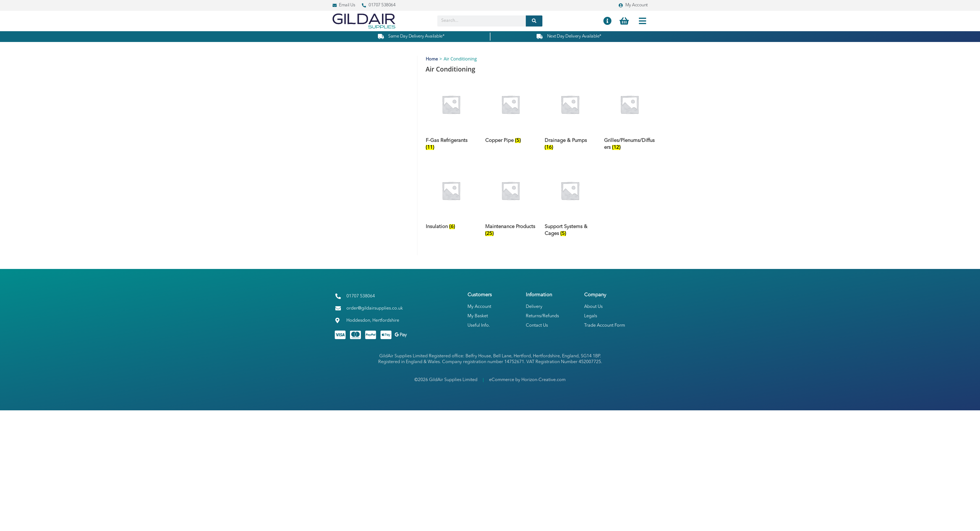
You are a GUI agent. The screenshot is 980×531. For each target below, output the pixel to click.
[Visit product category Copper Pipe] (511, 113)
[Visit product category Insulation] (451, 199)
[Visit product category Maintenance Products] (511, 202)
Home (432, 59)
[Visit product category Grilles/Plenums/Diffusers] (629, 116)
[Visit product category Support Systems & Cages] (570, 202)
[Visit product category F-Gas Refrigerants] (451, 116)
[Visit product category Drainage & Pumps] (570, 116)
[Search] (534, 21)
